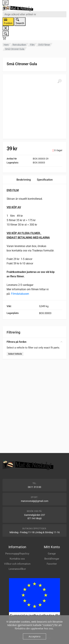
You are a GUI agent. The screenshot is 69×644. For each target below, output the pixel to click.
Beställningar (52, 559)
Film (32, 45)
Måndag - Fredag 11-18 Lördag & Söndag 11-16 (35, 532)
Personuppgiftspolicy (17, 554)
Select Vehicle (15, 354)
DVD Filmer (44, 45)
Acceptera (34, 636)
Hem (6, 45)
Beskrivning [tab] (24, 180)
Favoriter (52, 564)
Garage (52, 554)
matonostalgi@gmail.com (35, 501)
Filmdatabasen (20, 294)
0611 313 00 (34, 487)
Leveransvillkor (17, 569)
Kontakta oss (17, 559)
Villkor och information (17, 564)
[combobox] (34, 14)
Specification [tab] (45, 180)
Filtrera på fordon (34, 342)
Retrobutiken (19, 45)
